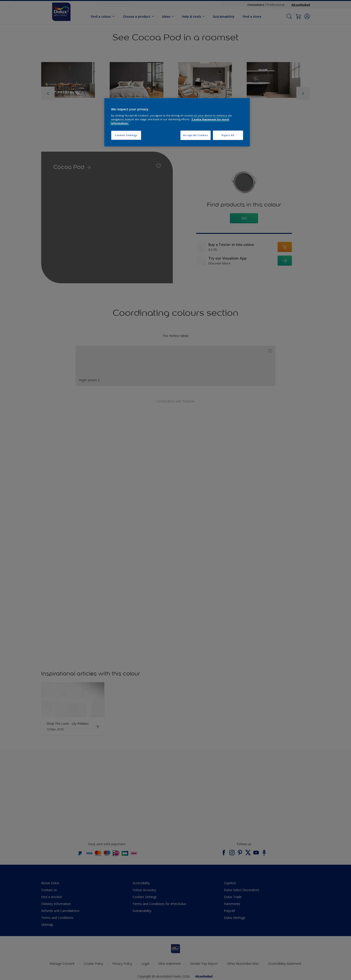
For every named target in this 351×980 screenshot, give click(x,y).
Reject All (228, 135)
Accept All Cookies (196, 135)
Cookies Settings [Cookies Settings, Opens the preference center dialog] (126, 135)
